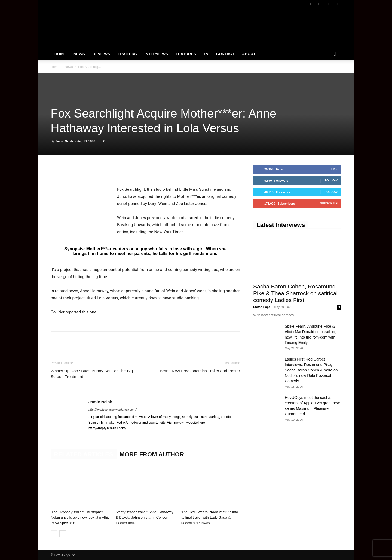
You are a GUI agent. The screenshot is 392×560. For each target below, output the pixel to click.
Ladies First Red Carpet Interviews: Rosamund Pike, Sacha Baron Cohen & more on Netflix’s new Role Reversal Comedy (311, 370)
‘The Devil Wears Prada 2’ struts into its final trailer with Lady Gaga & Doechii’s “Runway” (209, 517)
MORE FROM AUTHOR (152, 454)
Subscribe (329, 203)
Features (186, 54)
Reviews (101, 54)
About (249, 54)
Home (60, 54)
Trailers (127, 54)
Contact (225, 54)
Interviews (156, 54)
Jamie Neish (64, 141)
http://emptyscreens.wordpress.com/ (113, 410)
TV (206, 54)
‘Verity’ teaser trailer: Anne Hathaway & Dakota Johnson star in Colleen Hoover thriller (145, 517)
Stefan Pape (262, 307)
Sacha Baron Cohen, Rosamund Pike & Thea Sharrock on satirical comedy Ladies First (295, 293)
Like (334, 169)
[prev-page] (54, 534)
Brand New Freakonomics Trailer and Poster (200, 371)
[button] (335, 54)
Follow (331, 180)
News (79, 54)
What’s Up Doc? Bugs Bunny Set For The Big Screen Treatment (92, 374)
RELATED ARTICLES (84, 454)
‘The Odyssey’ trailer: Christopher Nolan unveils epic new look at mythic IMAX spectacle (80, 517)
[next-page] (63, 534)
